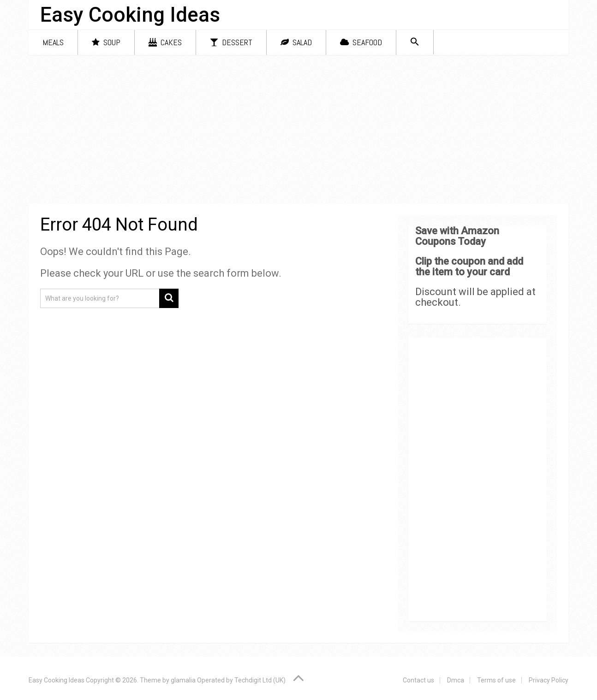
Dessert (231, 42)
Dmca (456, 680)
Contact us (418, 680)
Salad (296, 42)
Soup (106, 42)
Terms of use (496, 680)
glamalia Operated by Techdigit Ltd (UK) (228, 680)
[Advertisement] (298, 131)
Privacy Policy (549, 680)
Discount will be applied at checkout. (475, 297)
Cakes (165, 42)
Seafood (361, 42)
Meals (53, 42)
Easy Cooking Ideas (130, 15)
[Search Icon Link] (415, 42)
